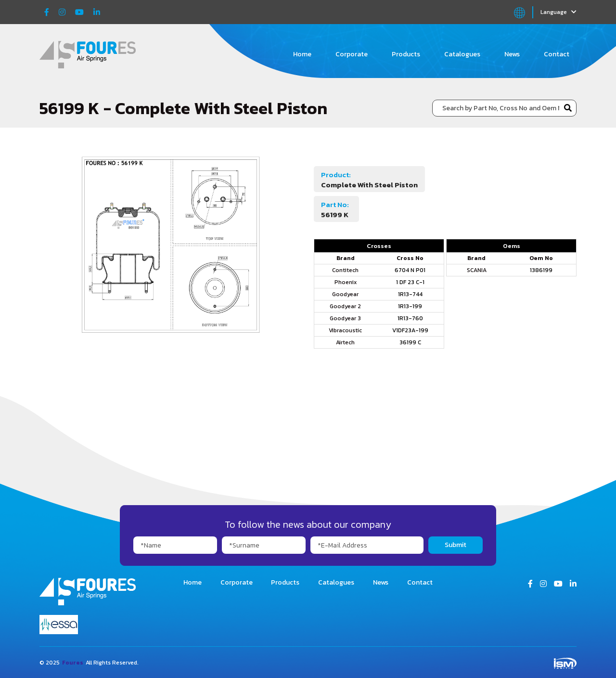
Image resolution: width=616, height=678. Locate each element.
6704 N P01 (410, 270)
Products (406, 54)
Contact (557, 54)
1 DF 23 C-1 (410, 282)
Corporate (352, 54)
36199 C (410, 342)
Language (558, 12)
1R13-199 (410, 306)
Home (302, 54)
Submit (456, 545)
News (512, 54)
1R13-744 (410, 294)
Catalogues (462, 54)
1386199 (541, 270)
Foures (73, 663)
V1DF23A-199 (410, 330)
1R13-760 (410, 318)
